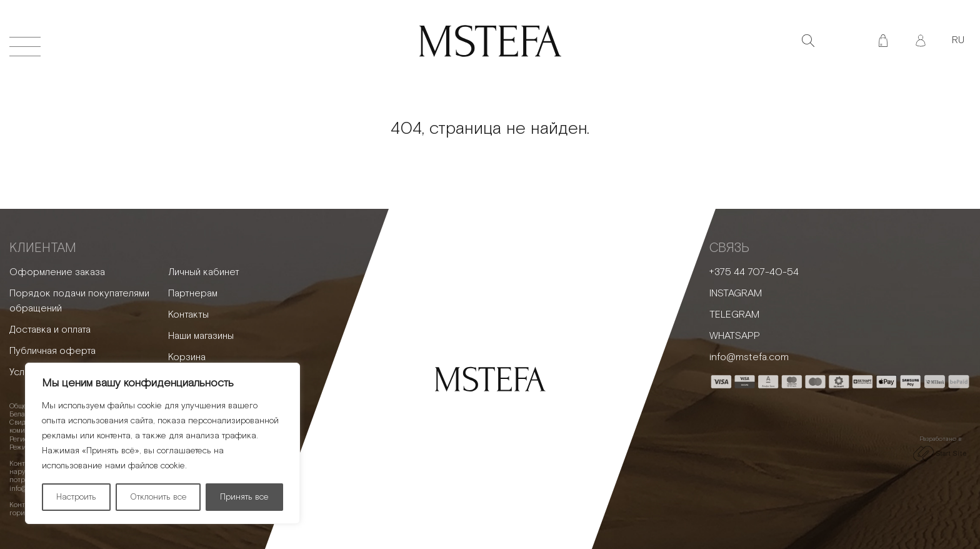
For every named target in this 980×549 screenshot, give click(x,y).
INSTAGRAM (736, 294)
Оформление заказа (57, 272)
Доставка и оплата (50, 330)
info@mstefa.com (749, 357)
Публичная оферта (52, 351)
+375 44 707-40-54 (754, 272)
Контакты (188, 315)
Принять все (244, 497)
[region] (162, 443)
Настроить (76, 497)
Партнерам (193, 294)
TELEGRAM (734, 315)
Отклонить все (158, 497)
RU (958, 40)
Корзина (187, 357)
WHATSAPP (735, 336)
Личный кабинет (204, 272)
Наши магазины (201, 336)
